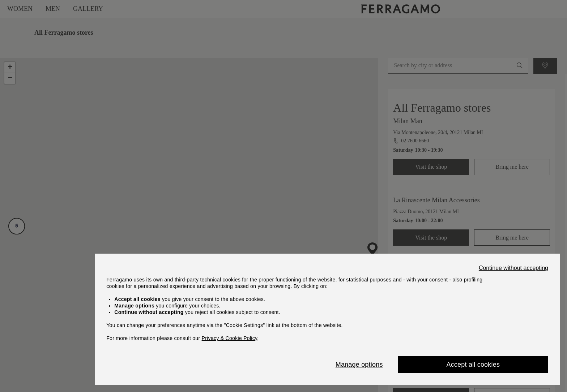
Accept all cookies (473, 365)
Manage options (359, 365)
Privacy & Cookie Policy (230, 338)
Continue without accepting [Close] (513, 268)
